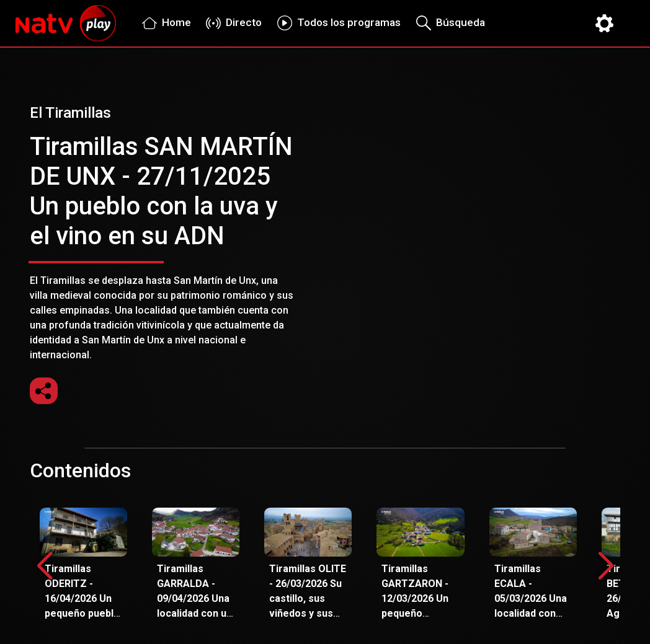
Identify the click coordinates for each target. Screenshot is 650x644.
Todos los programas (336, 23)
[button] (606, 567)
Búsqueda (447, 23)
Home (163, 23)
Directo (231, 22)
